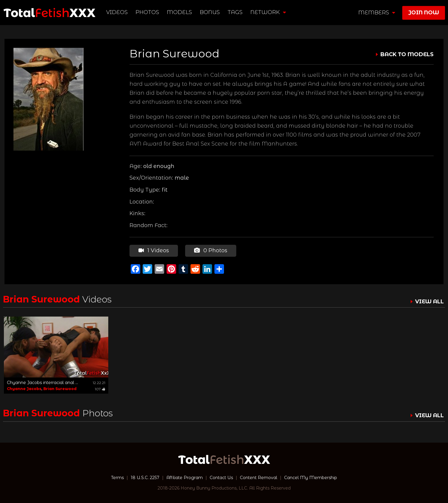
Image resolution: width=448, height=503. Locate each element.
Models (179, 12)
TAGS (235, 12)
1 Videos (154, 250)
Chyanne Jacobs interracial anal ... (42, 383)
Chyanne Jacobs (24, 389)
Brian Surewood (60, 389)
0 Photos (211, 250)
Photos (147, 12)
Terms (117, 478)
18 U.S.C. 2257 (145, 478)
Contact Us (221, 478)
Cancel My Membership (311, 478)
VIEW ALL (429, 302)
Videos (117, 12)
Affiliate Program (185, 478)
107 (100, 389)
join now (424, 13)
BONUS (210, 12)
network (268, 12)
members (377, 13)
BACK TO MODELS (407, 54)
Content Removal (259, 478)
